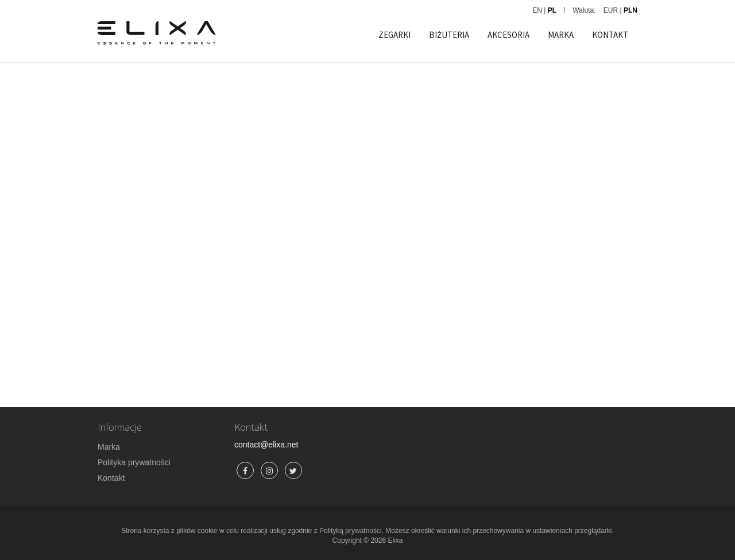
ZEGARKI (394, 35)
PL (552, 10)
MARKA (561, 35)
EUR (611, 10)
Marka (109, 447)
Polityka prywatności (134, 462)
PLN (630, 10)
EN (537, 10)
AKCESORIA (508, 35)
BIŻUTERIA (449, 35)
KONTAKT (610, 35)
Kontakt (111, 478)
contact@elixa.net (266, 445)
